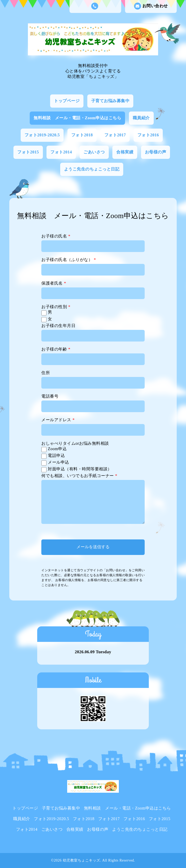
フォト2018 (82, 135)
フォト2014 (61, 152)
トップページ (67, 101)
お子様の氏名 (56, 236)
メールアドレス (58, 420)
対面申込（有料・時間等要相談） (80, 469)
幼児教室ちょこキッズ (82, 860)
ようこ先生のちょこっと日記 (92, 169)
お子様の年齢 (56, 349)
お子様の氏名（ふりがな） (69, 260)
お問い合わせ (151, 6)
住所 (46, 373)
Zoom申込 (57, 449)
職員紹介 (141, 118)
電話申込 (56, 455)
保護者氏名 (54, 283)
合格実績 (125, 152)
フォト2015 (28, 152)
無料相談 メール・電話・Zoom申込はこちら (77, 118)
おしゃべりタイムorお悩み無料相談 (75, 443)
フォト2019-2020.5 (42, 135)
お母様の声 (156, 152)
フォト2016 (148, 135)
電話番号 (50, 396)
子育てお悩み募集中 (110, 101)
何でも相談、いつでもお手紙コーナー (79, 476)
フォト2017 (115, 135)
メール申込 (59, 462)
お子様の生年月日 (58, 326)
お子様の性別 (56, 307)
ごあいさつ (94, 152)
